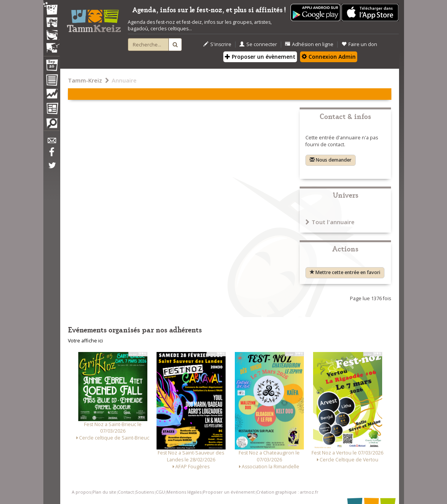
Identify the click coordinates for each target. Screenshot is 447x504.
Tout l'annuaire (330, 222)
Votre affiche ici (85, 341)
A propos (81, 492)
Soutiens (145, 492)
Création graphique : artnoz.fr (287, 492)
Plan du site (104, 492)
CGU (160, 492)
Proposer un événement (229, 492)
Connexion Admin (329, 57)
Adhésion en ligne (309, 44)
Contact (126, 492)
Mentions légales (184, 492)
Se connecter (258, 44)
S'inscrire (217, 44)
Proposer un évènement (260, 57)
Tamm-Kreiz (85, 80)
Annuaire (124, 80)
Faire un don (359, 44)
